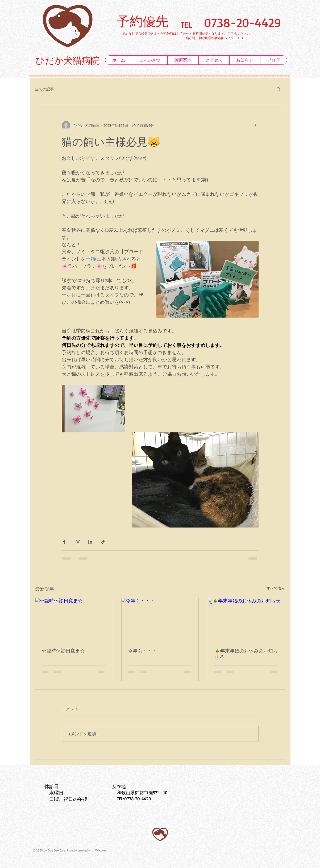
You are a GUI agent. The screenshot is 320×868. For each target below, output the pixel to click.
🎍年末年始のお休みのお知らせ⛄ (246, 654)
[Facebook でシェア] (64, 542)
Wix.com (101, 850)
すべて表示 (276, 588)
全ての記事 (44, 89)
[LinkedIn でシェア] (90, 542)
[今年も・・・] (160, 620)
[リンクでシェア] (103, 542)
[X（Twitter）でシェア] (77, 542)
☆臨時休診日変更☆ (63, 651)
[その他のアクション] (255, 125)
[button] (278, 89)
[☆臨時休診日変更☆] (74, 620)
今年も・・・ (142, 651)
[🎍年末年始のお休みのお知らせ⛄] (246, 620)
